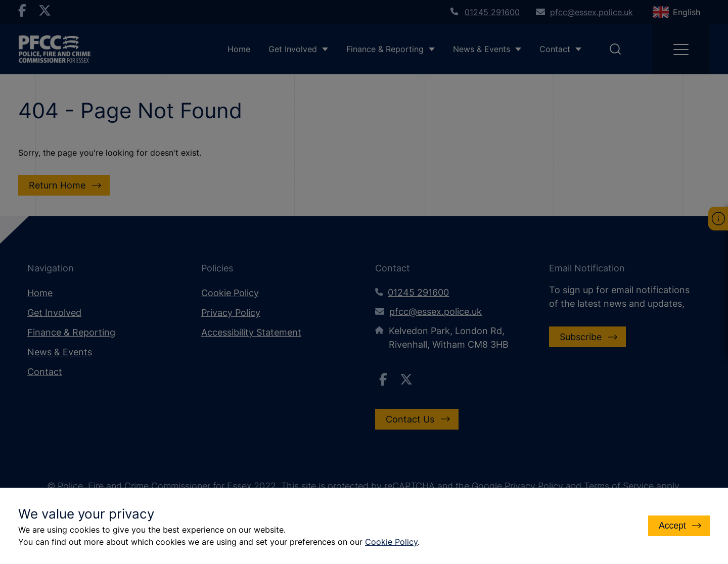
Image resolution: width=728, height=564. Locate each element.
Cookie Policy (391, 542)
